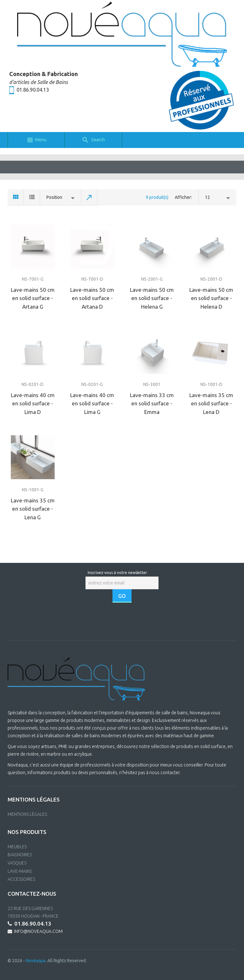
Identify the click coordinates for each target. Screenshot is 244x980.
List (32, 197)
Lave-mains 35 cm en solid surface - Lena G (33, 509)
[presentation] (123, 621)
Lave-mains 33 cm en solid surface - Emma (152, 403)
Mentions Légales (27, 814)
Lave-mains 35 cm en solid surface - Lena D (211, 403)
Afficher (183, 197)
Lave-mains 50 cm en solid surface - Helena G (152, 298)
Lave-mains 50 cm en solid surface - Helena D (211, 298)
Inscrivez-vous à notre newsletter (117, 573)
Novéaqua (36, 961)
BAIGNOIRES (20, 855)
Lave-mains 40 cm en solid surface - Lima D (33, 403)
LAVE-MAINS (20, 871)
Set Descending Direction (89, 197)
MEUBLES (17, 847)
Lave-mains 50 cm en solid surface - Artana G (33, 298)
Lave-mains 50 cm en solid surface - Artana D (92, 298)
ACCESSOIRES (21, 879)
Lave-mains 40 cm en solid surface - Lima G (92, 403)
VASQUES (17, 863)
